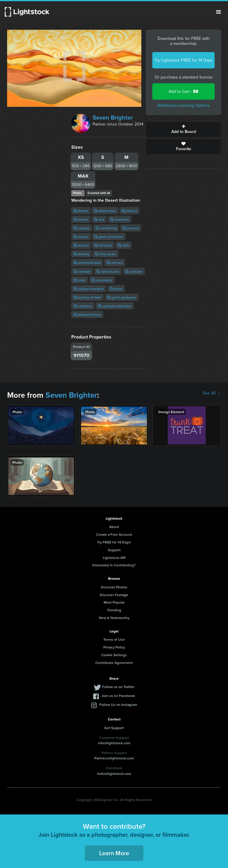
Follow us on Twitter (118, 687)
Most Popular (114, 602)
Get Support (114, 728)
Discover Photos (114, 587)
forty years (106, 254)
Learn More (114, 853)
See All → (212, 393)
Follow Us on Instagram (118, 705)
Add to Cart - (183, 91)
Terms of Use (114, 639)
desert (81, 211)
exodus (82, 228)
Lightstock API (114, 558)
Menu (218, 12)
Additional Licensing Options (184, 105)
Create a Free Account (114, 534)
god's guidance (122, 297)
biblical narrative (89, 289)
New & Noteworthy (114, 618)
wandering (106, 228)
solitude (134, 271)
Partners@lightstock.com (114, 758)
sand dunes (108, 271)
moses (81, 237)
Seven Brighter (113, 117)
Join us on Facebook (118, 696)
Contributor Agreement (114, 663)
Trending (114, 610)
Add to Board (183, 129)
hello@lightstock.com (114, 774)
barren (81, 219)
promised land (87, 263)
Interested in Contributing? (114, 565)
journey (131, 228)
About (114, 527)
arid (99, 219)
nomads (82, 271)
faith (123, 245)
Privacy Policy (114, 647)
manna (81, 245)
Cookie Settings (114, 655)
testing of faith (87, 297)
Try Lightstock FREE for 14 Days (183, 60)
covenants (102, 280)
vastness (83, 306)
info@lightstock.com (114, 743)
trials (80, 280)
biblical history (87, 315)
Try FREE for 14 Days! (114, 542)
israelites (119, 219)
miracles (103, 245)
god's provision (109, 237)
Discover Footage (114, 595)
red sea (115, 263)
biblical (129, 211)
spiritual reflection (115, 306)
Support (114, 550)
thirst (116, 289)
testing (81, 254)
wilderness (105, 211)
